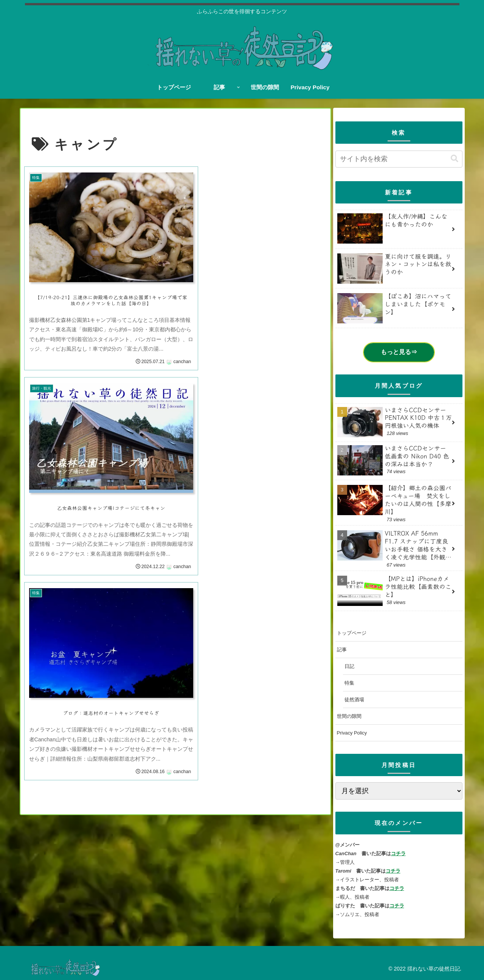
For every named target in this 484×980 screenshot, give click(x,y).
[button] (455, 159)
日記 (349, 666)
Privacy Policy (352, 733)
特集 (349, 683)
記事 (342, 650)
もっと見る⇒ (399, 352)
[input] (399, 159)
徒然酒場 (354, 700)
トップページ (352, 633)
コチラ (398, 853)
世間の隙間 (349, 716)
